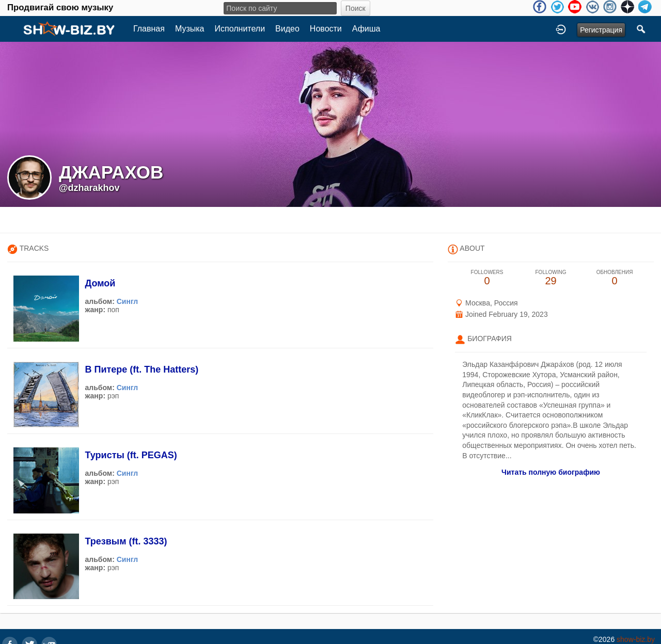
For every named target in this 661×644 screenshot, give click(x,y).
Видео (287, 29)
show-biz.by (636, 639)
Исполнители (240, 29)
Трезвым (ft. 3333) (126, 541)
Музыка (190, 29)
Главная (149, 29)
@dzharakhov (89, 188)
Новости (326, 29)
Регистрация (601, 30)
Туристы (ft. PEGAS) (131, 455)
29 (551, 278)
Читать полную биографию (551, 472)
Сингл (128, 301)
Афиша (366, 29)
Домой (100, 283)
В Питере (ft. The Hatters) (141, 369)
